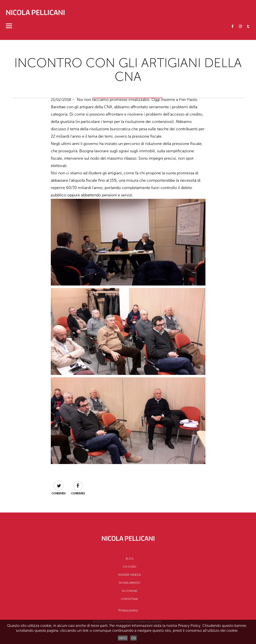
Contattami (130, 599)
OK (134, 638)
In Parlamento (129, 583)
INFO (123, 638)
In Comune (129, 591)
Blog (129, 559)
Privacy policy (128, 610)
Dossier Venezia (130, 575)
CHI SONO (129, 567)
